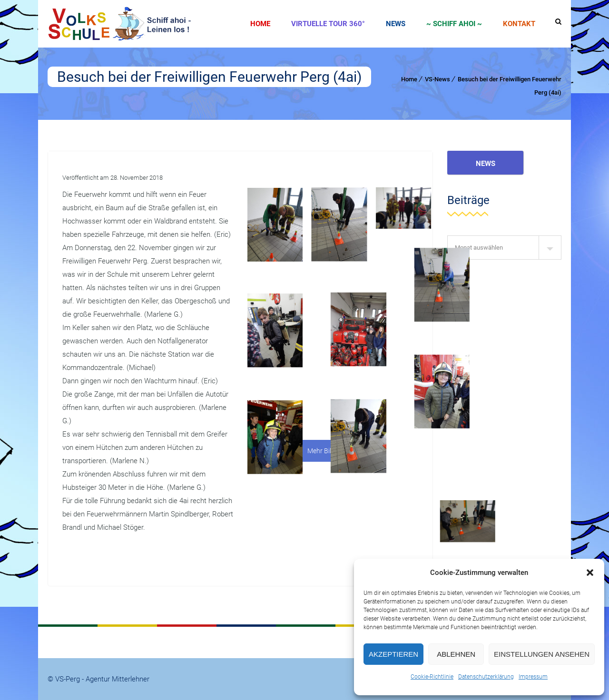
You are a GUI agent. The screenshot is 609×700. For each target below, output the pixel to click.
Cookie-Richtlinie (432, 677)
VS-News (437, 79)
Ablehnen (456, 654)
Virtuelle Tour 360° (328, 24)
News (396, 24)
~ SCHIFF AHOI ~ (454, 24)
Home (260, 24)
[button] (590, 573)
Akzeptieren (393, 654)
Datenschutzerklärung (486, 677)
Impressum (533, 677)
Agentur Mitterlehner (118, 679)
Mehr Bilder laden (333, 451)
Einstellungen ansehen (542, 654)
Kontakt (519, 24)
